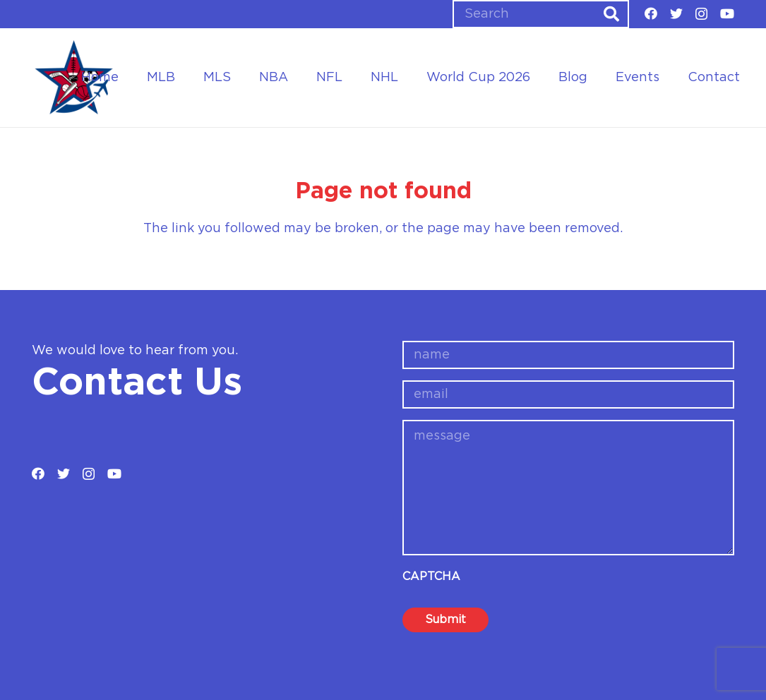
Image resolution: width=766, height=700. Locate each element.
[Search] (541, 14)
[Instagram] (701, 14)
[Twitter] (676, 13)
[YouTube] (727, 13)
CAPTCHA (431, 577)
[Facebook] (651, 13)
